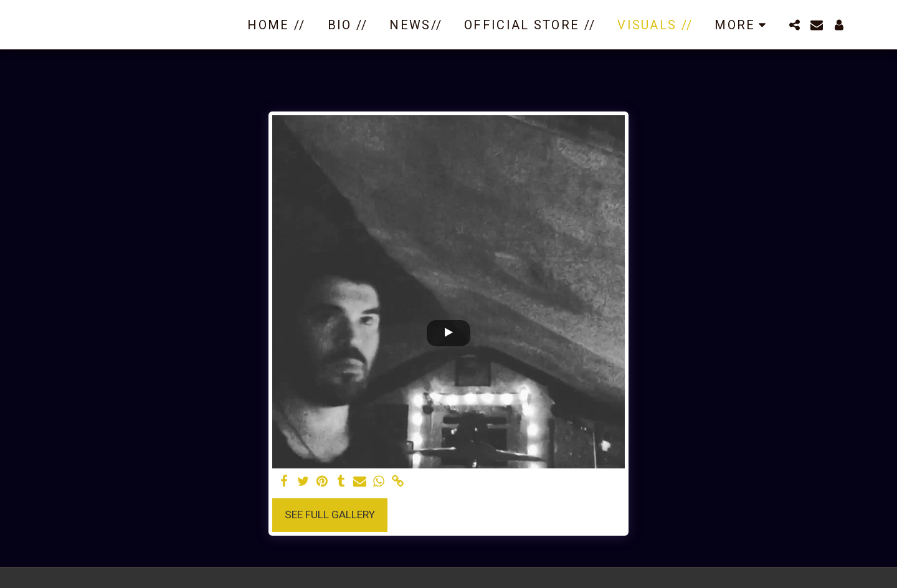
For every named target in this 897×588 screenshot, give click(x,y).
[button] (794, 25)
